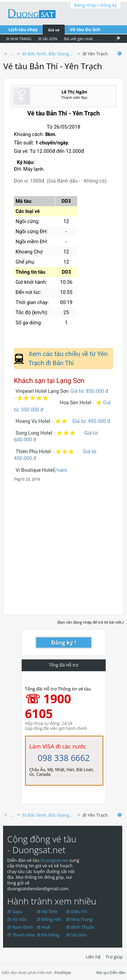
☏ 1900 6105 (48, 706)
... (101, 39)
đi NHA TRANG (19, 39)
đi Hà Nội (17, 919)
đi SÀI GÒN (48, 39)
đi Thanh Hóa (21, 935)
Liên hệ (93, 957)
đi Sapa (15, 911)
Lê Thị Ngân (74, 92)
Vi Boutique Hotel (35, 470)
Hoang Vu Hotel (33, 421)
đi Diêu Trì (77, 911)
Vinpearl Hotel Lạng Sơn (42, 391)
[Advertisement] (63, 545)
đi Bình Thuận (80, 927)
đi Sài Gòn (76, 935)
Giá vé (54, 30)
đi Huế (43, 927)
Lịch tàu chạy (23, 29)
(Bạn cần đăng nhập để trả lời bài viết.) (90, 622)
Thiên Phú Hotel (33, 452)
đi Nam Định (20, 927)
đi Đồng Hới (49, 919)
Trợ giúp (114, 957)
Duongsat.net (55, 860)
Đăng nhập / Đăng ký (96, 5)
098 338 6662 (64, 758)
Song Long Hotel (34, 433)
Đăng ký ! (63, 643)
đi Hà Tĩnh (47, 911)
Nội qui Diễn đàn (111, 972)
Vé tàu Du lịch (85, 29)
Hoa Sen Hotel (76, 403)
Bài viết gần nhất (78, 39)
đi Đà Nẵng (48, 935)
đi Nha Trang (79, 919)
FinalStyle (63, 972)
